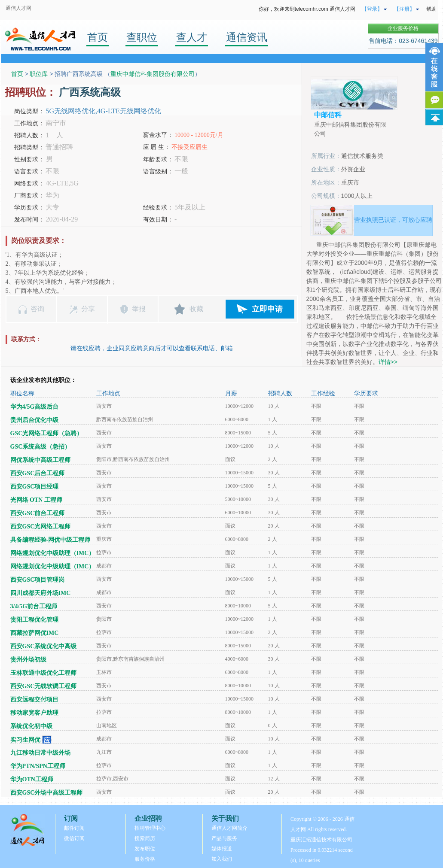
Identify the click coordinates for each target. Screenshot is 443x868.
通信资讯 (247, 37)
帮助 (431, 9)
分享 (88, 309)
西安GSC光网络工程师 (41, 527)
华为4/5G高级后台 (35, 407)
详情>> (388, 362)
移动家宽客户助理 (34, 713)
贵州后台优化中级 (34, 420)
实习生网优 (25, 740)
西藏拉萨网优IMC (35, 633)
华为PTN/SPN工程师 (38, 766)
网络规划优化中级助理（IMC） (53, 553)
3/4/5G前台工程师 (34, 606)
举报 (139, 309)
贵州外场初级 (28, 660)
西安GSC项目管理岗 (38, 580)
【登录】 (372, 9)
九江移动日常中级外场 (40, 753)
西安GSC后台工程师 (38, 473)
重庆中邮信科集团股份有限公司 (153, 74)
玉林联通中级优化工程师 (43, 673)
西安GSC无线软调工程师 (44, 686)
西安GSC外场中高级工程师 (47, 793)
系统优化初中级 (31, 726)
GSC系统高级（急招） (41, 447)
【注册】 (404, 9)
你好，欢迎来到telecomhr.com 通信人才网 (307, 9)
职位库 (39, 74)
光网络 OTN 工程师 (36, 500)
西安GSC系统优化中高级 (44, 646)
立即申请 (267, 309)
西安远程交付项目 (34, 700)
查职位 (142, 37)
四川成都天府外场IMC (41, 593)
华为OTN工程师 (32, 779)
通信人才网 (18, 8)
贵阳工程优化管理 (34, 620)
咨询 (37, 309)
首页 (98, 37)
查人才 (192, 37)
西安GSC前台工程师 (38, 513)
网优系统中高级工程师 (40, 460)
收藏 (196, 309)
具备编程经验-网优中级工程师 (50, 540)
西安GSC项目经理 (35, 487)
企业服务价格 (403, 28)
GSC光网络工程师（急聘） (47, 433)
